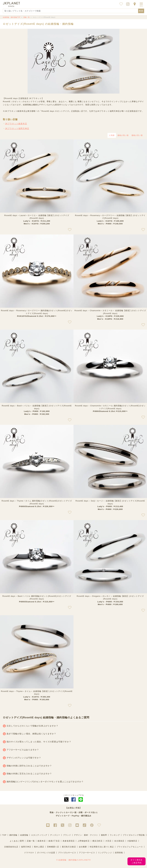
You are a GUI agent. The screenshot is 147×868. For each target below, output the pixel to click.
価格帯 (104, 835)
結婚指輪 (24, 835)
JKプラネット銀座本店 (16, 124)
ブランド (67, 835)
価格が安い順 (137, 135)
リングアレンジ (105, 853)
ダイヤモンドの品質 (46, 853)
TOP (4, 835)
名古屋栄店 (119, 841)
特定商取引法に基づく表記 (102, 847)
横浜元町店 (97, 841)
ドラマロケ (29, 853)
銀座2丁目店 (54, 841)
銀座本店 (42, 841)
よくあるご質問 (17, 841)
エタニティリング (39, 835)
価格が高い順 (123, 135)
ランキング (115, 835)
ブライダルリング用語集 (134, 835)
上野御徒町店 (84, 841)
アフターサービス (87, 853)
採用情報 (119, 853)
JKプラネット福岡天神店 (17, 128)
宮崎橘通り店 (53, 847)
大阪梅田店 (132, 841)
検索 (141, 11)
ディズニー (55, 835)
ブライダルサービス (67, 853)
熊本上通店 (39, 847)
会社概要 (83, 847)
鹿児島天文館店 (69, 847)
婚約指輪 (13, 835)
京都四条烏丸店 (11, 847)
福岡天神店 (26, 847)
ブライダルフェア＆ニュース (130, 847)
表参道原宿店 (69, 841)
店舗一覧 (31, 841)
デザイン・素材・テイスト (86, 835)
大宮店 (108, 841)
